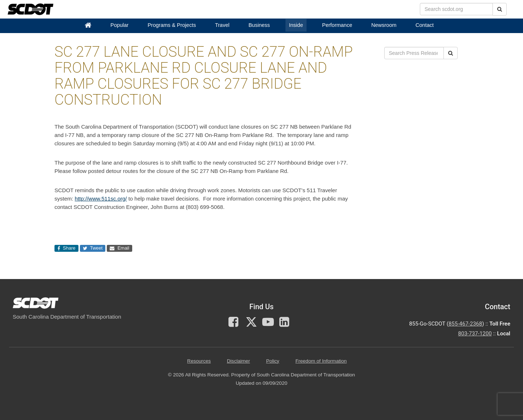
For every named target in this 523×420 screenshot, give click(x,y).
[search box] (456, 9)
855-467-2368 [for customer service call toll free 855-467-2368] (465, 324)
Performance (337, 25)
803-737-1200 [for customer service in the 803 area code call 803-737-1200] (475, 334)
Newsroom (384, 25)
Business (259, 25)
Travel (222, 25)
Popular (119, 25)
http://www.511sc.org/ (101, 199)
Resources (199, 361)
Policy (273, 361)
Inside (296, 25)
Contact (425, 25)
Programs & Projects (172, 25)
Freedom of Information (321, 361)
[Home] (88, 25)
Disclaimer (238, 361)
